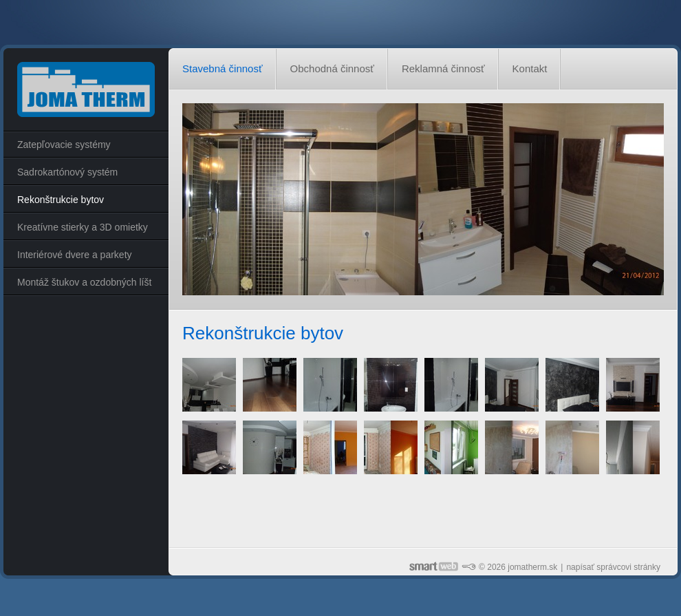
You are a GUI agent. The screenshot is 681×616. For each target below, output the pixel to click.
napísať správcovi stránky (613, 567)
